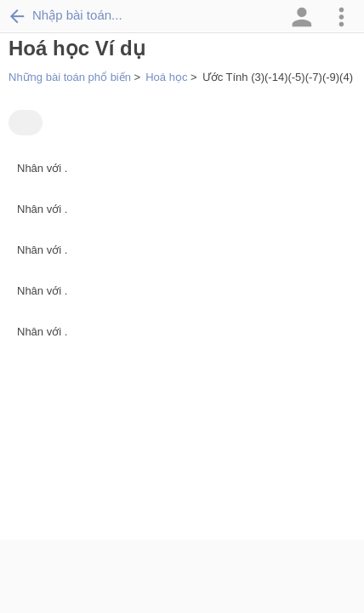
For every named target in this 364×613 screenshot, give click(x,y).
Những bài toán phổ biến (70, 77)
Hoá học (166, 77)
